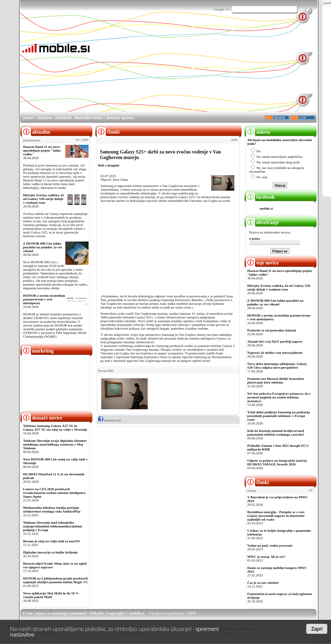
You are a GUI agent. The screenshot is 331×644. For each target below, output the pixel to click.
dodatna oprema (120, 118)
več (78, 140)
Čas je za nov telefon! (263, 583)
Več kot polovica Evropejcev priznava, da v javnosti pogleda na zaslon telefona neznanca (279, 397)
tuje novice (262, 263)
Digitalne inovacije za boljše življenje (50, 552)
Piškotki (97, 613)
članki (257, 482)
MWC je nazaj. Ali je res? (266, 557)
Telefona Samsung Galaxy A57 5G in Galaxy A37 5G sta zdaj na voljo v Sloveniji (55, 428)
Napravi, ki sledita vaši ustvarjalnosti (275, 353)
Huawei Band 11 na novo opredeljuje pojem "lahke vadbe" (42, 150)
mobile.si (266, 208)
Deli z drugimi (109, 165)
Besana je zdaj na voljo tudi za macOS (52, 541)
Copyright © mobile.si (126, 613)
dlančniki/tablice (89, 118)
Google (219, 9)
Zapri (317, 629)
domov (28, 118)
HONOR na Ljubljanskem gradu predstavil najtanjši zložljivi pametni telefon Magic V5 (56, 580)
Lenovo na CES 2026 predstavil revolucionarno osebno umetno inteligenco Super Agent (54, 493)
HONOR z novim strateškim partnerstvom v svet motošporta (44, 299)
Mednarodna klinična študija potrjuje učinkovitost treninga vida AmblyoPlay (52, 509)
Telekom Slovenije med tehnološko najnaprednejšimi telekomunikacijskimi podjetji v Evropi (53, 526)
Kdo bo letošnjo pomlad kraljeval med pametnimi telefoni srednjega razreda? (276, 433)
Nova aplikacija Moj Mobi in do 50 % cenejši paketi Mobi (51, 595)
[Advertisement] (171, 68)
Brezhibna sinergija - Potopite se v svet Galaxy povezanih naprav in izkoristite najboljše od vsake (276, 516)
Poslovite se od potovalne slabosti (272, 330)
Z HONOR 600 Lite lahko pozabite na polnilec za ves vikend (43, 247)
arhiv (85, 140)
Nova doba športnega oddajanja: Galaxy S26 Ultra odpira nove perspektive (277, 366)
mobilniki (63, 118)
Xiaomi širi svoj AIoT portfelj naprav (275, 341)
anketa (258, 132)
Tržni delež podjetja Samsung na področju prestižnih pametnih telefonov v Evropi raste (279, 416)
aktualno (45, 118)
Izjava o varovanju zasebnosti (61, 613)
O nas (28, 613)
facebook (260, 197)
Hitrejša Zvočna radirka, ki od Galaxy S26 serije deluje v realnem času (44, 199)
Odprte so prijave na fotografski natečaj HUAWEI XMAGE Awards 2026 (277, 462)
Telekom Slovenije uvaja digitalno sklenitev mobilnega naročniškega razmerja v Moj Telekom (55, 444)
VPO (192, 613)
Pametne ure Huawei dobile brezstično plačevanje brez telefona (276, 380)
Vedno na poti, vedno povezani (270, 545)
